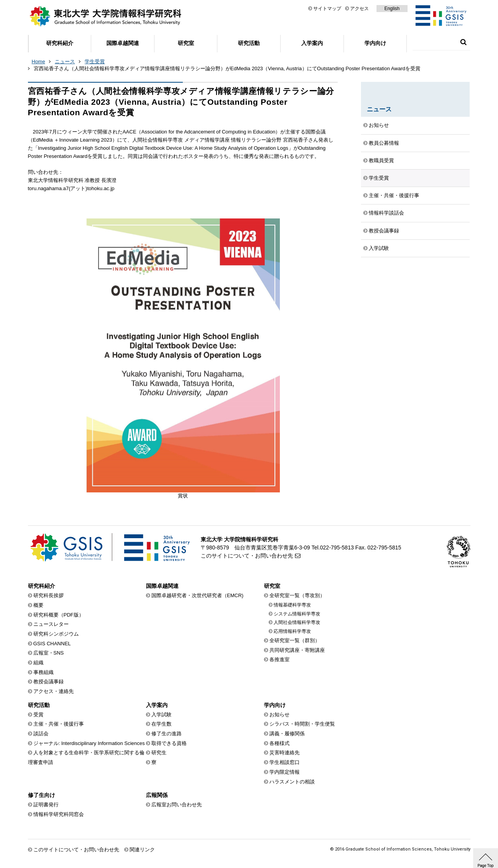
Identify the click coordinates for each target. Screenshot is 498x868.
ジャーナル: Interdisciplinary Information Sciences (89, 743)
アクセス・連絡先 (54, 691)
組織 (38, 663)
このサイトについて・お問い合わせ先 (247, 556)
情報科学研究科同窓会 (59, 814)
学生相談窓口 (285, 762)
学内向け (375, 43)
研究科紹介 (60, 43)
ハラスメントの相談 (292, 782)
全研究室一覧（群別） (295, 640)
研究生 (159, 753)
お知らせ (379, 125)
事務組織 (43, 672)
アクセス (359, 9)
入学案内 (312, 43)
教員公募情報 (384, 143)
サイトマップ (327, 9)
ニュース (65, 62)
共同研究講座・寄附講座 (297, 650)
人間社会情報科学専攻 (297, 622)
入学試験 (379, 248)
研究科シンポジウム (56, 634)
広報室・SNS (49, 653)
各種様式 (279, 743)
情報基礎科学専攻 (292, 605)
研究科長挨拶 (49, 595)
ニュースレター (51, 624)
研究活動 (249, 43)
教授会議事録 (384, 231)
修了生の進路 (167, 734)
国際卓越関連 (123, 43)
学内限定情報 (285, 772)
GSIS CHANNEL (52, 644)
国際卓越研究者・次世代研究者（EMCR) (198, 595)
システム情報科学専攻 (297, 614)
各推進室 (279, 659)
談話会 (41, 734)
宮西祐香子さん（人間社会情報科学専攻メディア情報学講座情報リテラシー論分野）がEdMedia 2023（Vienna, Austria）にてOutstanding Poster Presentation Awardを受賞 (227, 68)
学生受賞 (95, 62)
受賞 (38, 715)
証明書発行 (46, 805)
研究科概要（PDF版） (59, 615)
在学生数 (161, 724)
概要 (38, 605)
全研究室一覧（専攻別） (297, 595)
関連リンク (142, 850)
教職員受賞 (381, 160)
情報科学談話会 (386, 213)
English (392, 9)
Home (39, 62)
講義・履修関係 (287, 734)
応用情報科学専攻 (292, 631)
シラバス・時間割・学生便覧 (302, 724)
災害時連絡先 (285, 753)
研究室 (186, 43)
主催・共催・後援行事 (394, 195)
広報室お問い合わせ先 (177, 805)
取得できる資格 (169, 743)
